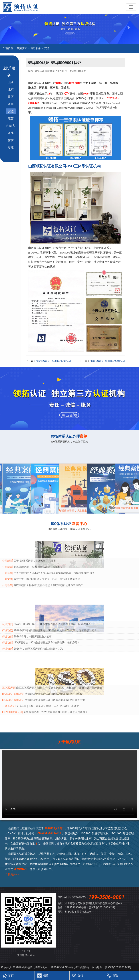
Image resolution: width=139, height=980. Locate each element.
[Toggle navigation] (131, 7)
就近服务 (36, 48)
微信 (78, 975)
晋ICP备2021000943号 (102, 908)
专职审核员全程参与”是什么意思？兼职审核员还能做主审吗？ (48, 570)
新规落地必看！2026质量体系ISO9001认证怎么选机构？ (56, 697)
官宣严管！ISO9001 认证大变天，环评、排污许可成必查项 (47, 564)
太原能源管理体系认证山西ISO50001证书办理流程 (54, 678)
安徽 (47, 48)
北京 (11, 89)
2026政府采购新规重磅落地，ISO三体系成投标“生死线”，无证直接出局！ (55, 615)
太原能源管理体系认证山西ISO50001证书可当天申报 (55, 684)
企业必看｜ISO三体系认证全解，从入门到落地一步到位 (47, 690)
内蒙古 (11, 126)
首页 (8, 975)
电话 (112, 975)
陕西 (11, 97)
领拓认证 (22, 48)
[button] (10, 28)
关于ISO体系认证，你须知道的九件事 (35, 545)
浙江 (11, 148)
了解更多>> (12, 874)
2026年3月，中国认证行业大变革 (33, 621)
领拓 (43, 975)
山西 (11, 82)
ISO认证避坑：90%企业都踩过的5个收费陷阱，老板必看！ (47, 627)
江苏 (11, 119)
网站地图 (97, 967)
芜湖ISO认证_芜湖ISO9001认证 (54, 361)
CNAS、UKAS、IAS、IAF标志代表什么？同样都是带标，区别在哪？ (52, 609)
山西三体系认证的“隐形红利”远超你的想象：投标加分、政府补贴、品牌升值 (59, 672)
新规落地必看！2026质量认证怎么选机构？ (38, 551)
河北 (11, 133)
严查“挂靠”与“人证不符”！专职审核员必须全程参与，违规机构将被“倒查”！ (56, 558)
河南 (11, 104)
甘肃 (11, 140)
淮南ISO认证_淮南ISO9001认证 (108, 361)
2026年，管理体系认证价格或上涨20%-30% (38, 633)
